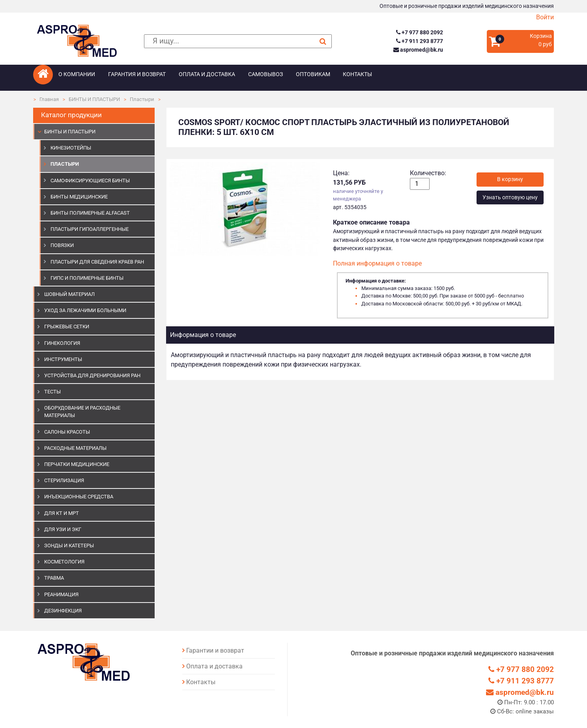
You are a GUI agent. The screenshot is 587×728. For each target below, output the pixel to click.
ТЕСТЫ (52, 392)
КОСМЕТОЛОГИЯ (64, 562)
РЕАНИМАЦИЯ (61, 594)
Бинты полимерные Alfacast (90, 213)
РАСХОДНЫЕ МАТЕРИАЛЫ (75, 448)
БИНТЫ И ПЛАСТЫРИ (94, 99)
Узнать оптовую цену (510, 197)
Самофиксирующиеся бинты (90, 181)
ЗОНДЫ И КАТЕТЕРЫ (69, 546)
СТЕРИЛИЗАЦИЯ (64, 480)
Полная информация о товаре (377, 263)
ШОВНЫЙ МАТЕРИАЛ (69, 294)
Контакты (357, 74)
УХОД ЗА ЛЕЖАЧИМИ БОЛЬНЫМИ (85, 310)
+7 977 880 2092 (420, 33)
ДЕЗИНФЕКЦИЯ (63, 611)
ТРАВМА (54, 578)
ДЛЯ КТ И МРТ (62, 513)
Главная (49, 99)
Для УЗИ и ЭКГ (63, 529)
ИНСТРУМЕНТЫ (63, 359)
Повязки (62, 245)
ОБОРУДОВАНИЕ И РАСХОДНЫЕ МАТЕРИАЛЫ (82, 412)
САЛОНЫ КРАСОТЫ (67, 432)
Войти (545, 17)
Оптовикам (313, 74)
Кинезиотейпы (71, 148)
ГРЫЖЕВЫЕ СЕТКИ (67, 327)
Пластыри (142, 99)
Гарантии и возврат (215, 650)
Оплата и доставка (207, 74)
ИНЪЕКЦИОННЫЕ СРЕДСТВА (79, 497)
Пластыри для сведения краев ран (97, 262)
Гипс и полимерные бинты (87, 278)
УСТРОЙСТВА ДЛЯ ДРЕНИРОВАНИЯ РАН (92, 375)
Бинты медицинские (79, 197)
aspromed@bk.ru (418, 50)
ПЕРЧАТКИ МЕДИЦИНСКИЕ (77, 464)
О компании (77, 74)
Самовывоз (265, 74)
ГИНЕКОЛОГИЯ (62, 343)
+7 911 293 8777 (420, 41)
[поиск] (238, 41)
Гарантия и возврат (137, 74)
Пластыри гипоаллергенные (90, 229)
